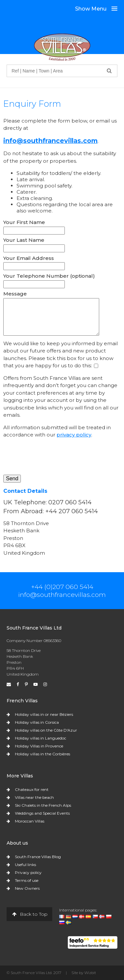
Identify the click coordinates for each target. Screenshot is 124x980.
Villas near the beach (34, 797)
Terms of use (27, 880)
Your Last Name (24, 240)
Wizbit (90, 973)
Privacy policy (28, 872)
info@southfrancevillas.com (50, 141)
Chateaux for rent (32, 789)
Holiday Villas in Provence (39, 746)
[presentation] (54, 457)
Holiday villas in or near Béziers (44, 714)
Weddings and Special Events (42, 813)
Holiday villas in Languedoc (41, 738)
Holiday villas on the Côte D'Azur (46, 730)
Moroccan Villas (30, 821)
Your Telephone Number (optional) (49, 276)
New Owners (27, 888)
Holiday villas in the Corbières (42, 754)
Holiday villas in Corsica (37, 722)
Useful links (25, 865)
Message (15, 294)
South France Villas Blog (38, 857)
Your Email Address (29, 258)
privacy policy (74, 435)
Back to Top (29, 914)
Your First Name (24, 222)
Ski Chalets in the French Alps (43, 805)
